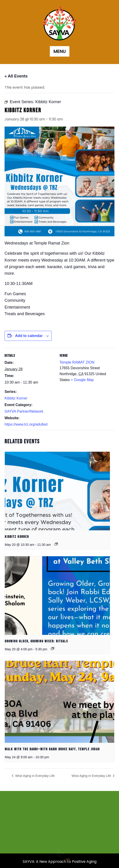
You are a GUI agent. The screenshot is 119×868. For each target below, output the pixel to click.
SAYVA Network (59, 847)
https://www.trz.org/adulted (26, 424)
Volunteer (60, 850)
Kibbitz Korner (16, 398)
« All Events (16, 76)
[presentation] (57, 491)
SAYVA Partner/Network (24, 411)
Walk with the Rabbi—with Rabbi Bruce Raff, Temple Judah (52, 749)
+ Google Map (82, 380)
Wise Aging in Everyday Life (34, 776)
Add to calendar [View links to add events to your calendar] (29, 336)
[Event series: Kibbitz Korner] (56, 544)
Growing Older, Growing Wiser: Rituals (36, 641)
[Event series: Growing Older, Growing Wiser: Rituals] (53, 649)
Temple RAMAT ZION (77, 362)
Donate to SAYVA (59, 849)
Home (60, 845)
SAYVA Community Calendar (60, 847)
